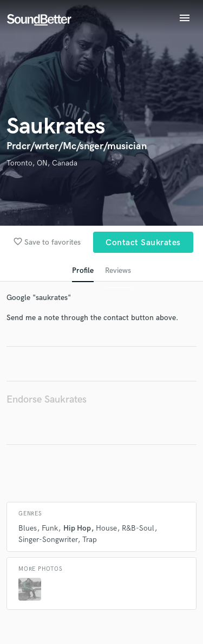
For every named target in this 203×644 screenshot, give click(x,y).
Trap (90, 540)
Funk (50, 528)
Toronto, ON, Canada (42, 163)
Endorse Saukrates (47, 400)
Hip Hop (77, 528)
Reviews (118, 270)
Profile (83, 270)
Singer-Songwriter (48, 540)
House (106, 528)
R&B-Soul (138, 528)
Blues (28, 528)
